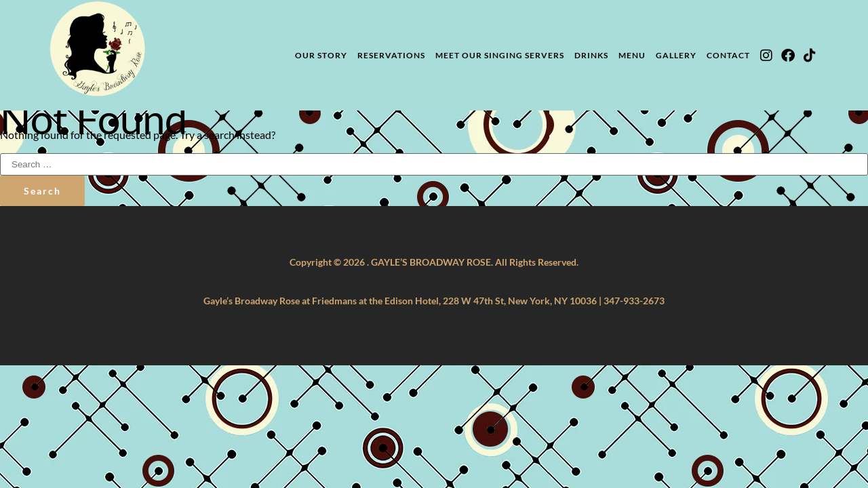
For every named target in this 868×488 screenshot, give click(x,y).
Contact (728, 55)
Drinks (591, 55)
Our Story (321, 55)
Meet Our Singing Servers (500, 55)
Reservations (391, 55)
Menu (632, 55)
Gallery (676, 55)
